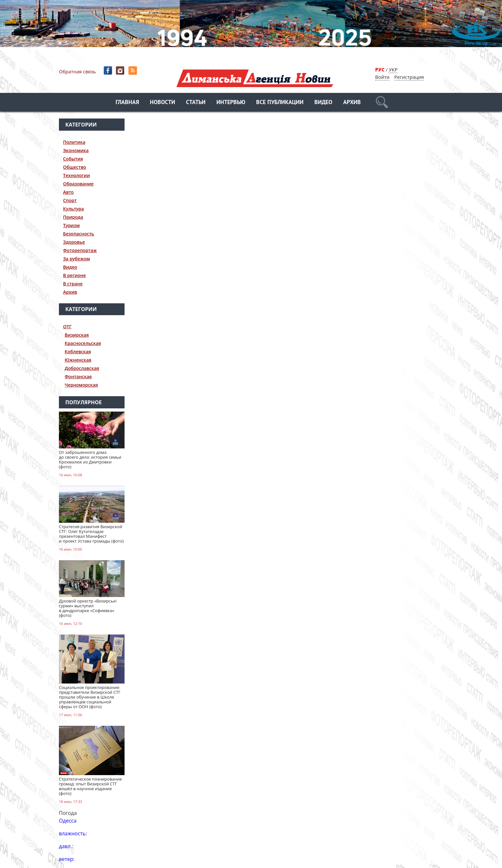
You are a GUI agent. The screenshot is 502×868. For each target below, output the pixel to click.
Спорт (70, 200)
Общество (75, 167)
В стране (73, 284)
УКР (393, 70)
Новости (162, 103)
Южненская (78, 360)
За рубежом (77, 259)
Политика (74, 142)
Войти (382, 77)
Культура (73, 209)
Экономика (76, 150)
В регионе (74, 275)
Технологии (77, 175)
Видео (323, 103)
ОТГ (67, 327)
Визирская (77, 335)
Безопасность (79, 234)
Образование (78, 184)
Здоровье (74, 242)
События (73, 159)
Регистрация (409, 77)
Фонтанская (78, 377)
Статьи (196, 103)
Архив (352, 103)
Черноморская (81, 385)
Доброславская (82, 368)
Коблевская (78, 352)
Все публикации (280, 103)
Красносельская (83, 343)
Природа (73, 217)
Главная (127, 103)
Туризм (71, 225)
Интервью (231, 103)
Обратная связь (77, 71)
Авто (68, 192)
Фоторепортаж (80, 250)
